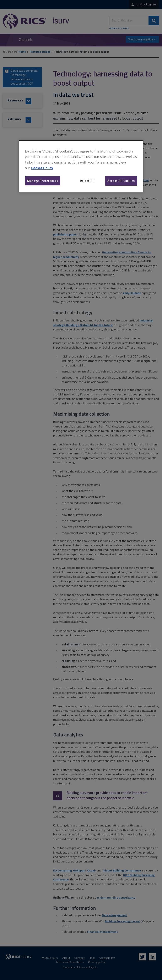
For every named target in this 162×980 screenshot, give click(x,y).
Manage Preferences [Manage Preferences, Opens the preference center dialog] (43, 181)
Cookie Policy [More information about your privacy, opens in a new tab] (42, 168)
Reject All (87, 181)
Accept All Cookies (121, 181)
